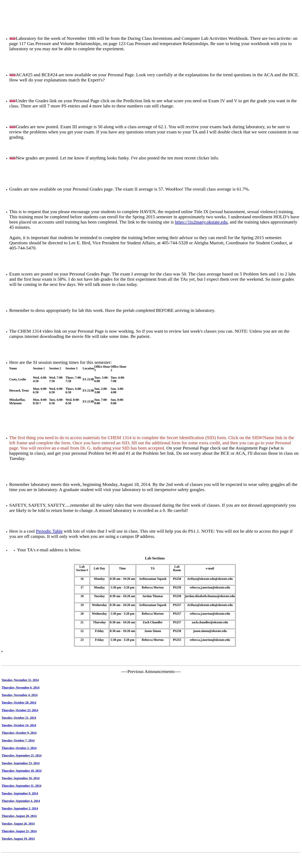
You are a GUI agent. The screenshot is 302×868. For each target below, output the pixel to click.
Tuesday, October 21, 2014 (19, 718)
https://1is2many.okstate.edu (201, 222)
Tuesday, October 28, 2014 (19, 703)
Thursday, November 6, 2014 (21, 688)
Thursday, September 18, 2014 (21, 771)
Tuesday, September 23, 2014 (21, 763)
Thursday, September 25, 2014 (21, 755)
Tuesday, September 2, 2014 (20, 808)
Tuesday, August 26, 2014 (18, 824)
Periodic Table (49, 531)
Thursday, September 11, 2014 (21, 786)
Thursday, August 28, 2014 (19, 816)
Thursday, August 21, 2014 (19, 831)
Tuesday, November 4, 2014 (19, 695)
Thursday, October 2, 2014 (19, 748)
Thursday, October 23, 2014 (20, 710)
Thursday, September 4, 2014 (21, 801)
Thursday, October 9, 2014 (19, 733)
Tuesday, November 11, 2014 (20, 680)
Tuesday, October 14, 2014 (19, 725)
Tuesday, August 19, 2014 (18, 839)
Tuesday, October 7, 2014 (18, 740)
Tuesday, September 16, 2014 (21, 778)
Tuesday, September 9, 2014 (20, 793)
